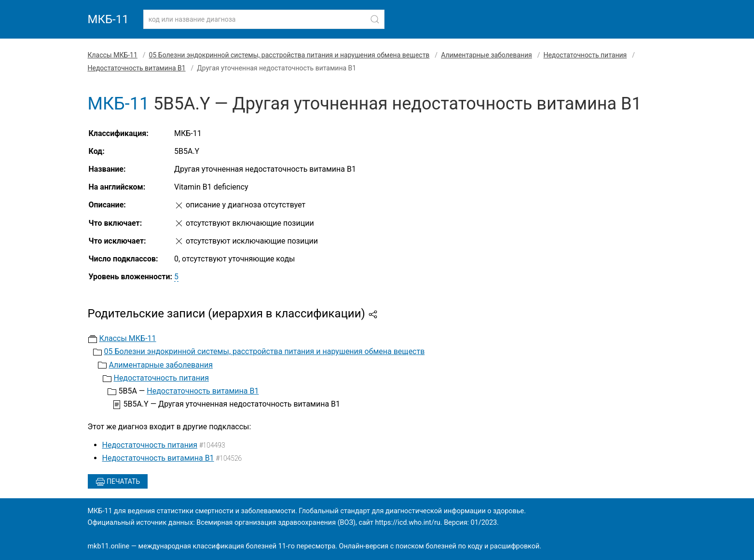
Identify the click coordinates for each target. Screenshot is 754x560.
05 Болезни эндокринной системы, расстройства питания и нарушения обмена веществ (289, 55)
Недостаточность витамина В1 (137, 68)
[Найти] (375, 19)
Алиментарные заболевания (487, 55)
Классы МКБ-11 (113, 55)
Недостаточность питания (585, 55)
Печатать (118, 482)
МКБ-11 (108, 19)
